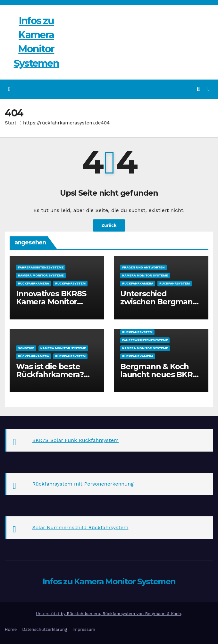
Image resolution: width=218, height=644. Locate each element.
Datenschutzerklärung (45, 629)
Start (11, 123)
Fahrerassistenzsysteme (41, 267)
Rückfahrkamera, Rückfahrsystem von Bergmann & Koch (124, 614)
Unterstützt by (51, 614)
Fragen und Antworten (143, 267)
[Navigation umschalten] (209, 89)
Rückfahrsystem (70, 283)
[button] (198, 89)
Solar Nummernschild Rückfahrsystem (80, 527)
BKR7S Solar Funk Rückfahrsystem (76, 440)
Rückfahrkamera (34, 283)
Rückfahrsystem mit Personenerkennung (83, 484)
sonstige (26, 348)
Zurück (109, 225)
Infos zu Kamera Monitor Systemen (109, 581)
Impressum (84, 629)
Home (11, 629)
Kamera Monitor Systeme (41, 275)
